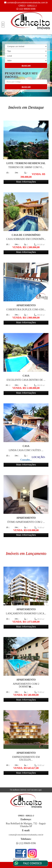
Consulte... (26, 460)
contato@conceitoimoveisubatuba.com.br (27, 3)
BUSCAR (26, 66)
